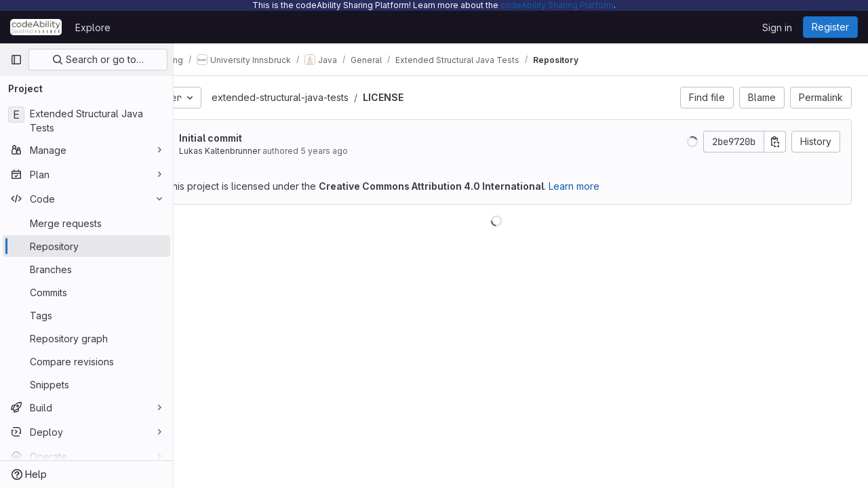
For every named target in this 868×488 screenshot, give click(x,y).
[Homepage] (36, 27)
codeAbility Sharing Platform (557, 5)
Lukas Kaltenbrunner (269, 151)
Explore (93, 27)
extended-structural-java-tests (330, 97)
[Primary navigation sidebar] (16, 60)
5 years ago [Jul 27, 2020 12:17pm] (374, 151)
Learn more (624, 186)
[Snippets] (86, 384)
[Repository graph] (86, 338)
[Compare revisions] (86, 361)
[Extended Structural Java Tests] (86, 121)
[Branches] (86, 269)
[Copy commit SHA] (775, 142)
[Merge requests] (86, 223)
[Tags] (86, 315)
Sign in (777, 27)
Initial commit (260, 138)
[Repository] (86, 246)
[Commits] (86, 292)
